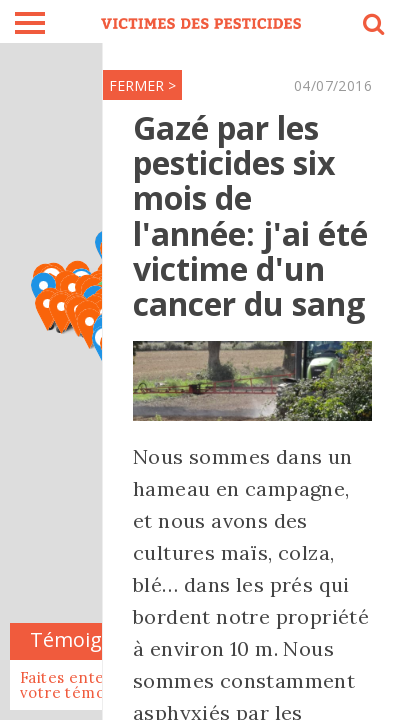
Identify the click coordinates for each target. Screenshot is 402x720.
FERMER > (142, 85)
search (372, 27)
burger (30, 23)
